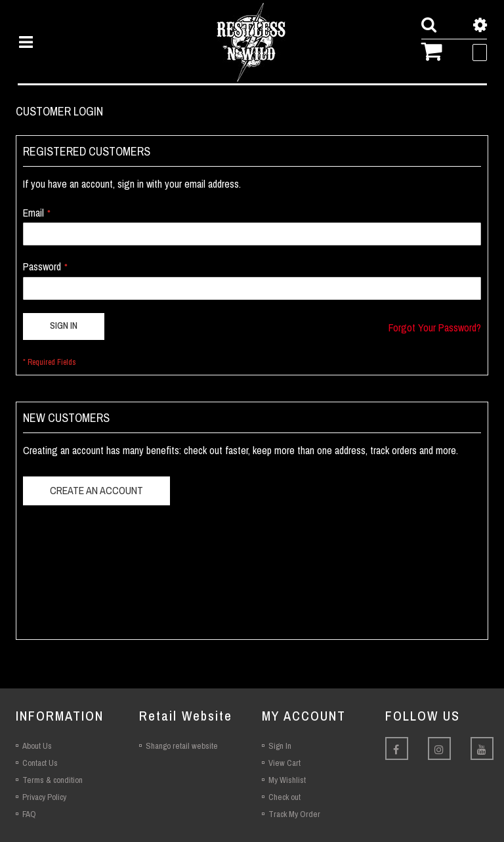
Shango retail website (182, 746)
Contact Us (40, 763)
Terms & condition (52, 780)
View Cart (284, 763)
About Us (37, 746)
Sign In (280, 746)
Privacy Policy (44, 797)
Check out (284, 797)
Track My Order (294, 814)
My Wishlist (287, 780)
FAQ (29, 814)
